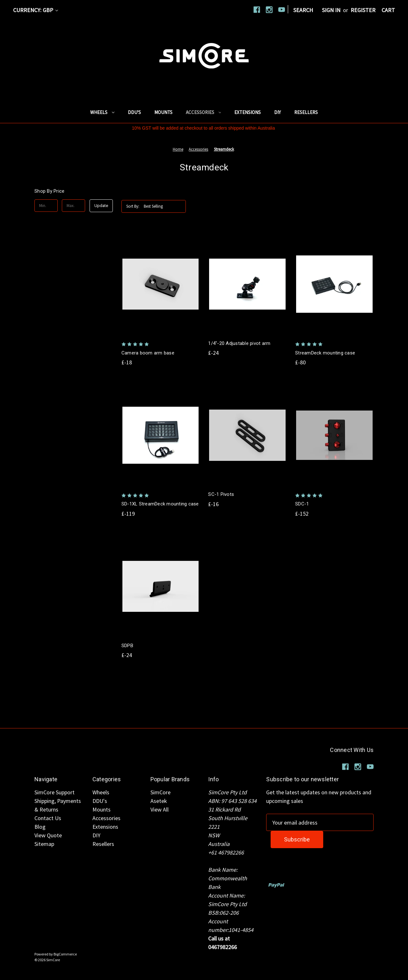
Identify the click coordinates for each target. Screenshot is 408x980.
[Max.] (73, 206)
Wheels (102, 112)
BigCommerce (65, 954)
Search (303, 10)
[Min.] (46, 206)
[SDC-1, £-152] (334, 435)
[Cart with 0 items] (388, 10)
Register (363, 10)
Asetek (159, 801)
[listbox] (164, 206)
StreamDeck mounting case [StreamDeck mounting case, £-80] (325, 353)
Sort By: (133, 206)
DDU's (134, 112)
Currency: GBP (36, 10)
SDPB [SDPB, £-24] (127, 646)
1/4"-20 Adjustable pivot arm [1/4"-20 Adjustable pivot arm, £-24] (239, 343)
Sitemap (44, 844)
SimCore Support (55, 792)
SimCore (160, 792)
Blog (40, 827)
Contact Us (48, 818)
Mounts (163, 112)
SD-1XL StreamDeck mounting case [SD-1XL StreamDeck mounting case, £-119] (160, 504)
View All (160, 809)
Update (101, 206)
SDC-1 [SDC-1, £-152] (302, 504)
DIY (277, 112)
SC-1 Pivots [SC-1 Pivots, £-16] (221, 494)
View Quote (48, 835)
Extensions (248, 112)
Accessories (204, 112)
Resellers (306, 112)
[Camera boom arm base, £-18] (161, 284)
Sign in (331, 10)
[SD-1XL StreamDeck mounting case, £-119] (161, 435)
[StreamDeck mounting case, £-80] (334, 284)
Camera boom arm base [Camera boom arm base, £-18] (148, 353)
